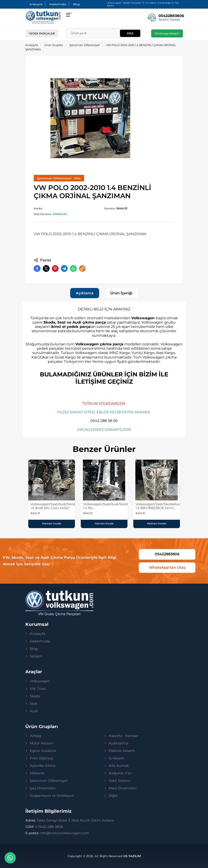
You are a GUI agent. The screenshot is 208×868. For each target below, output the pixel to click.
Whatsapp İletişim (167, 33)
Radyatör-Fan (120, 773)
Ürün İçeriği (121, 293)
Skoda (35, 696)
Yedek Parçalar (42, 33)
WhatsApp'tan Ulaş (167, 567)
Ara (130, 33)
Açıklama (85, 293)
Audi (34, 711)
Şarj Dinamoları (43, 788)
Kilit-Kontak (119, 766)
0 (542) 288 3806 (44, 827)
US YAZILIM (132, 856)
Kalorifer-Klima (43, 766)
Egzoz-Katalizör (43, 751)
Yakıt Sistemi (120, 781)
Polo (77, 178)
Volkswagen (40, 681)
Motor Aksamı (42, 743)
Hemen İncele (52, 523)
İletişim (36, 656)
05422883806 (167, 554)
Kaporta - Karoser (123, 736)
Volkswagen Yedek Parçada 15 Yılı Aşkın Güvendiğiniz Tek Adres (143, 4)
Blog (76, 4)
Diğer (113, 796)
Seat (34, 704)
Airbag (36, 736)
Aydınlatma (118, 743)
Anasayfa (36, 4)
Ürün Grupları (54, 45)
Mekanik (37, 773)
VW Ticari (38, 689)
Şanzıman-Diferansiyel (85, 45)
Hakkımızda (58, 4)
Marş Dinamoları (123, 788)
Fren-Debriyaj (42, 758)
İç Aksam (116, 758)
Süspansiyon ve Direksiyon (52, 796)
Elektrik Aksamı (122, 751)
